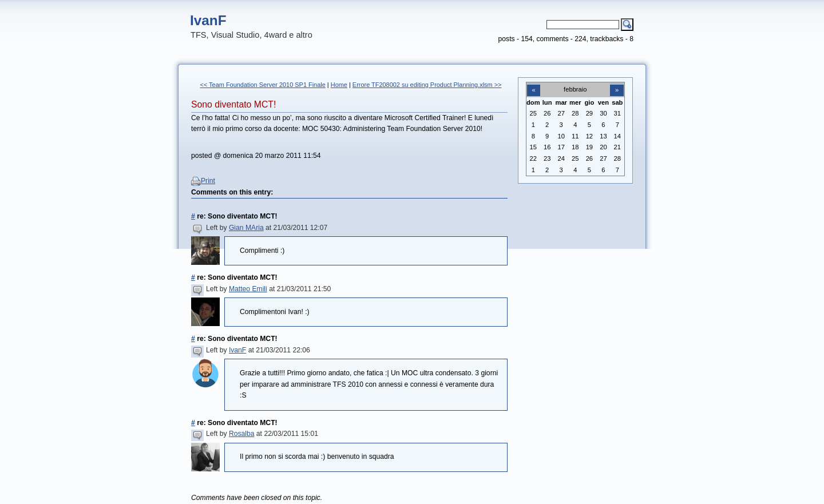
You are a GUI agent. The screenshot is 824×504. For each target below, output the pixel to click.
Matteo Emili (248, 289)
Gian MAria (246, 228)
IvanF (208, 20)
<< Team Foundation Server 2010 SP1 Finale (263, 85)
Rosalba (242, 434)
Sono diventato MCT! (233, 104)
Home (339, 85)
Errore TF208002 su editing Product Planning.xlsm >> (427, 85)
